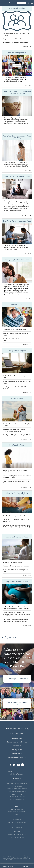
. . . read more (27, 85)
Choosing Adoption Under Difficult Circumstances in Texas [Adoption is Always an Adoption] (16, 614)
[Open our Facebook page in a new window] (11, 764)
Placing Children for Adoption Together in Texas (16, 482)
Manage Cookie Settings (17, 757)
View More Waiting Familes (17, 703)
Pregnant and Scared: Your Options (14, 39)
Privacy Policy (17, 750)
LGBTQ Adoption (17, 828)
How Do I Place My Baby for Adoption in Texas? (15, 334)
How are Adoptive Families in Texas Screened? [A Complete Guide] (14, 430)
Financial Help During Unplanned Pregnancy (16, 566)
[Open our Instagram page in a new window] (22, 764)
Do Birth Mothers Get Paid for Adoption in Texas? (16, 377)
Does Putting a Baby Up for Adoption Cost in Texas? (17, 382)
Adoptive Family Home (17, 809)
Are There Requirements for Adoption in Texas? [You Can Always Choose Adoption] (16, 608)
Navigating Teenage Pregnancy (12, 562)
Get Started (22, 3)
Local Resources (17, 840)
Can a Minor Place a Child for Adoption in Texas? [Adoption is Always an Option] (16, 620)
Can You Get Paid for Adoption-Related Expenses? (17, 793)
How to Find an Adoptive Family (17, 802)
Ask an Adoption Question (17, 679)
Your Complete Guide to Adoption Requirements (17, 818)
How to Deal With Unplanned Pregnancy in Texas (16, 571)
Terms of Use (17, 746)
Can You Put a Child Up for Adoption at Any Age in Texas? (16, 521)
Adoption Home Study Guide (17, 825)
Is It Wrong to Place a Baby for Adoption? (16, 43)
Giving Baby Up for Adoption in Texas (14, 330)
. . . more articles (26, 47)
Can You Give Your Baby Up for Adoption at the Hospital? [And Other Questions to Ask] (16, 526)
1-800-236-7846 (17, 734)
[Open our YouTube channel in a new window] (18, 764)
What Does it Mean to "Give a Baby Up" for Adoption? (17, 785)
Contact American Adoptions (17, 742)
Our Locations (17, 738)
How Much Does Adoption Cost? (17, 822)
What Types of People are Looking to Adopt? (17, 435)
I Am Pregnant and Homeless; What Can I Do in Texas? (17, 388)
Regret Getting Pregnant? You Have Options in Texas (16, 34)
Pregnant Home (17, 781)
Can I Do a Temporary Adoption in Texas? (16, 516)
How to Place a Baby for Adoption (17, 789)
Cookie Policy (17, 753)
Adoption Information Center (17, 835)
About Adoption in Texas (17, 837)
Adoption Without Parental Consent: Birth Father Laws (17, 798)
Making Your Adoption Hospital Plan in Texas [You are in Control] (17, 477)
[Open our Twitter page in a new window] (14, 764)
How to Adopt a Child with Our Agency (17, 813)
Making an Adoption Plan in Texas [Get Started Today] (15, 471)
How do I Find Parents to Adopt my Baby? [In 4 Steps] (17, 425)
